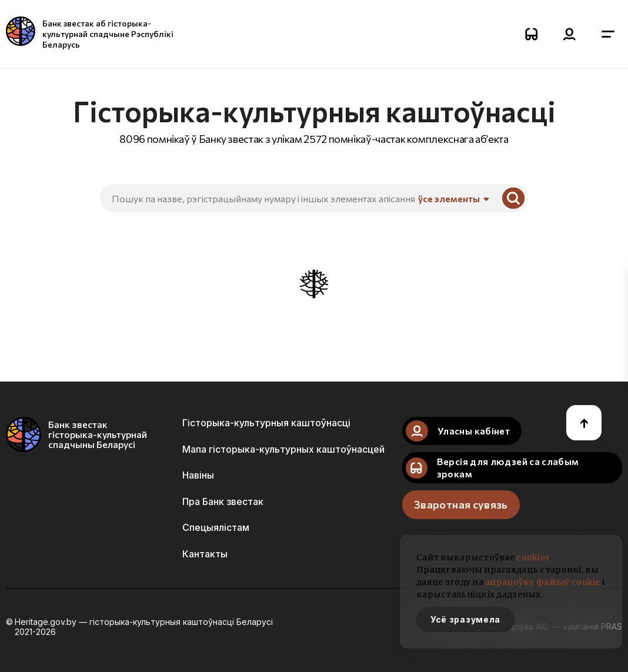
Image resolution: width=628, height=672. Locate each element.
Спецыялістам (216, 527)
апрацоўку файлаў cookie (542, 582)
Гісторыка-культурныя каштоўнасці (266, 423)
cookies (533, 557)
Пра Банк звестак (223, 502)
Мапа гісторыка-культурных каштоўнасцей (283, 449)
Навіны (198, 475)
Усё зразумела (465, 619)
